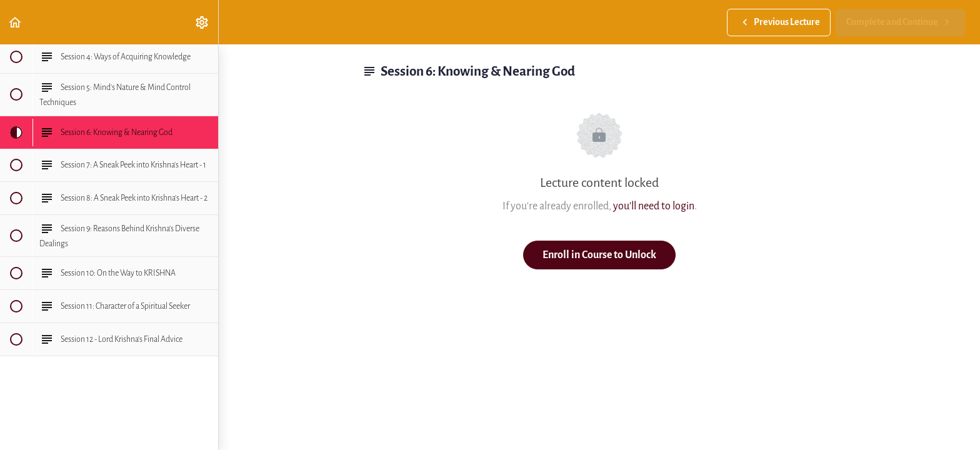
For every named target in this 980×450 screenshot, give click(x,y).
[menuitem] (202, 22)
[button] (16, 22)
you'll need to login (654, 206)
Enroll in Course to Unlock (599, 255)
